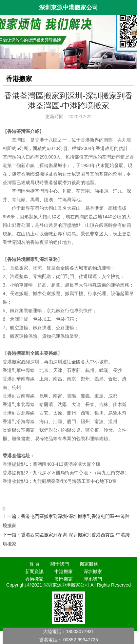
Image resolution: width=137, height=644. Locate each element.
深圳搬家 (93, 571)
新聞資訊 (34, 571)
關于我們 (60, 564)
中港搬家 (64, 571)
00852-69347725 (81, 640)
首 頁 (34, 564)
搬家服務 (89, 564)
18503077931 (80, 632)
